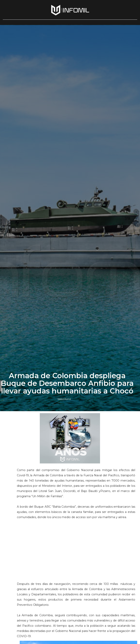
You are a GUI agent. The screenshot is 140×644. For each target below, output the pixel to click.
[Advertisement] (76, 548)
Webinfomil (64, 399)
